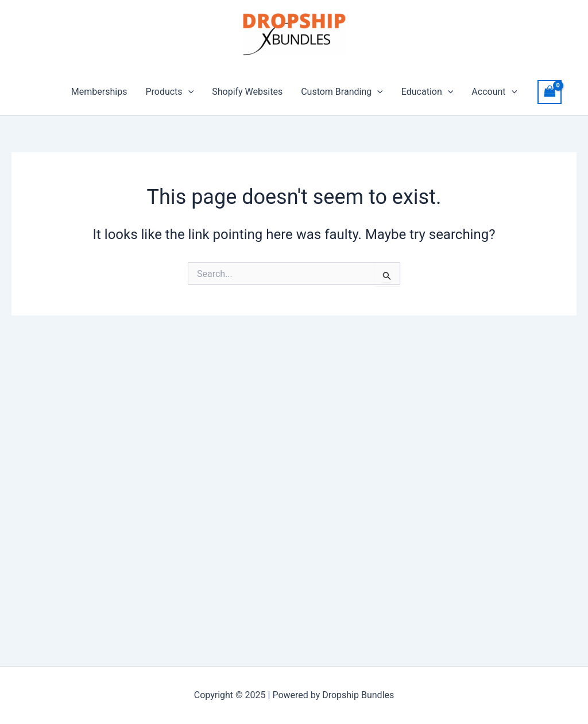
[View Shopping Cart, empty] (550, 92)
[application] (188, 92)
